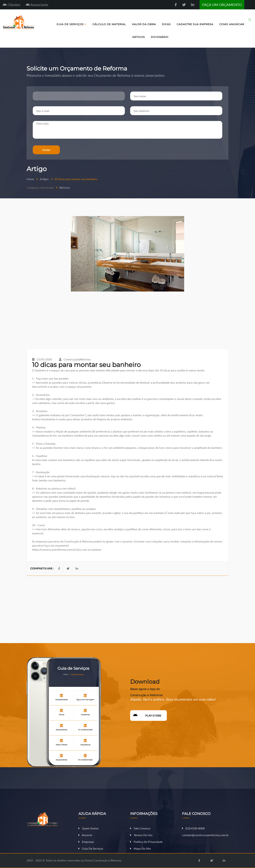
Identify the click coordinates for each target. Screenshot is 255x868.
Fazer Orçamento (241, 865)
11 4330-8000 (193, 828)
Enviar (46, 150)
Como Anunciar (232, 24)
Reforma (65, 187)
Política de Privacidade (146, 842)
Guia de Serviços (71, 24)
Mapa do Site (140, 848)
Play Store (146, 716)
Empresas (86, 842)
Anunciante (37, 5)
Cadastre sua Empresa (195, 24)
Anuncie (85, 835)
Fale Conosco (140, 828)
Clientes (12, 5)
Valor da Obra (144, 24)
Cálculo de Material (109, 24)
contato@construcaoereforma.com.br (205, 835)
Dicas (166, 24)
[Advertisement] (127, 320)
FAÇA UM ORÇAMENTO (222, 5)
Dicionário (160, 37)
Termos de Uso (141, 835)
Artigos (139, 37)
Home (30, 179)
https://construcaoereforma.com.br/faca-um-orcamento (67, 549)
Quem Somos (89, 828)
